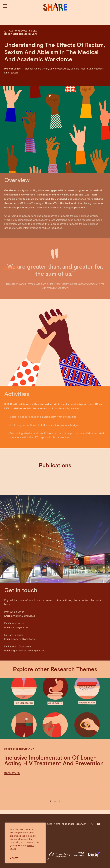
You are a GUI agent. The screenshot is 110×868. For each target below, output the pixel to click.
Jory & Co (48, 859)
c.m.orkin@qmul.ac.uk (23, 611)
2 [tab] (55, 801)
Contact (81, 824)
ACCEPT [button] (14, 858)
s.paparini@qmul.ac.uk (24, 634)
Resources (68, 824)
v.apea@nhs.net (20, 623)
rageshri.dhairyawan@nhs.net (28, 646)
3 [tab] (59, 801)
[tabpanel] (55, 729)
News (57, 824)
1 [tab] (51, 801)
